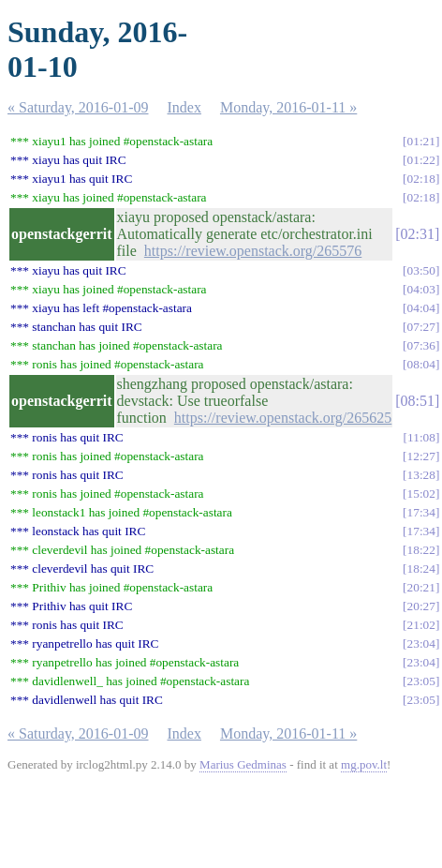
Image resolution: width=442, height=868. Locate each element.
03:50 (421, 270)
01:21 (421, 141)
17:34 (421, 512)
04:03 (421, 289)
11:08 (421, 437)
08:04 (421, 364)
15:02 (421, 494)
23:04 (421, 644)
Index (184, 107)
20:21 (421, 587)
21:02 (421, 625)
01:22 (421, 160)
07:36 (421, 345)
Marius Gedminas (243, 764)
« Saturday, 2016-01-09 (78, 107)
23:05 (421, 681)
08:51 (418, 401)
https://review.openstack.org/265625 (283, 418)
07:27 (421, 327)
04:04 (421, 308)
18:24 (421, 569)
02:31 (418, 234)
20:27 (421, 606)
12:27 (421, 456)
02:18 (421, 179)
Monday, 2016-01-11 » (288, 107)
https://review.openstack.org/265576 (253, 251)
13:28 (421, 475)
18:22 (421, 550)
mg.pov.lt (364, 764)
